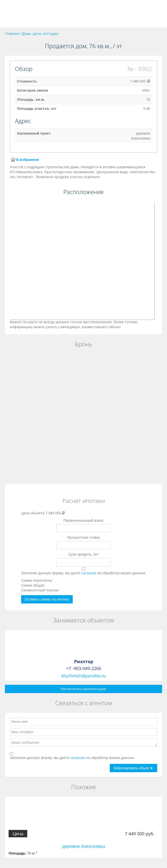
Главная (12, 34)
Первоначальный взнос (84, 520)
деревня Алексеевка (84, 846)
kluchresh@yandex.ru (84, 676)
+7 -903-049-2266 (84, 668)
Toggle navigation (9, 14)
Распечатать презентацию (83, 689)
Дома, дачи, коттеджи (40, 34)
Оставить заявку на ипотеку (47, 599)
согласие (89, 573)
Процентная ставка (83, 537)
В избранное (28, 160)
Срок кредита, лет (83, 554)
